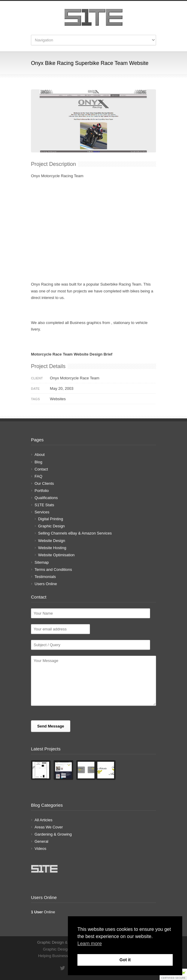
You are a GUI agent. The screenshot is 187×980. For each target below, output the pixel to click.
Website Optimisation (56, 555)
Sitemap (42, 562)
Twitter (62, 968)
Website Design (52, 541)
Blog (38, 462)
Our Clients (44, 483)
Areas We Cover (49, 827)
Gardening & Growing (53, 834)
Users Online (46, 584)
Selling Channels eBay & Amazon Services (75, 533)
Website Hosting (52, 548)
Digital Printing (51, 519)
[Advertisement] (93, 239)
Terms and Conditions (53, 570)
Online (43, 912)
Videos (40, 849)
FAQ (38, 476)
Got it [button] (125, 960)
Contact (41, 469)
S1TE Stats (44, 505)
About (40, 455)
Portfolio (42, 491)
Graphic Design (52, 526)
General (41, 841)
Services (42, 512)
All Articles (43, 820)
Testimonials (45, 577)
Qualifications (46, 498)
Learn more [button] (90, 944)
